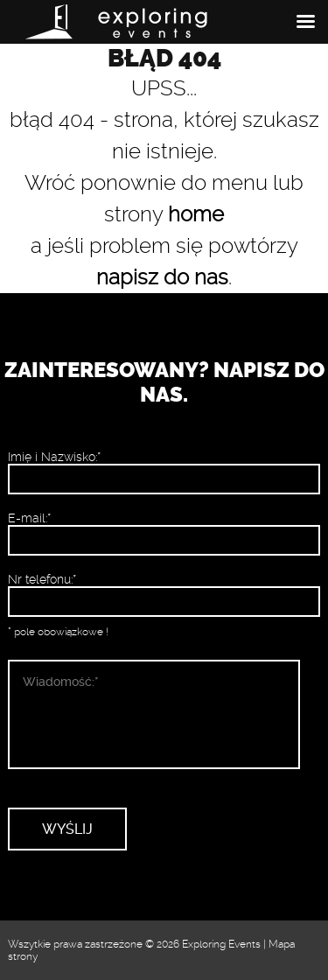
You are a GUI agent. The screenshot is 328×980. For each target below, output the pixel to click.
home (196, 214)
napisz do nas (162, 277)
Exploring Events (221, 944)
